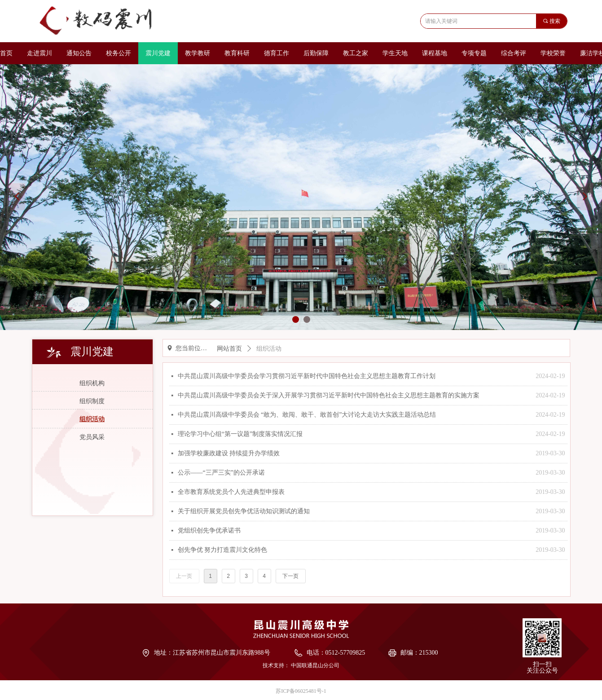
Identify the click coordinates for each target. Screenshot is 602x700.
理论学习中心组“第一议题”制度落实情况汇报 (240, 434)
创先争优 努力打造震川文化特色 (223, 550)
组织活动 (269, 349)
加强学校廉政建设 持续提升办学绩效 (229, 453)
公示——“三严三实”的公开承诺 (221, 473)
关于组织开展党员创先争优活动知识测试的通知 (244, 511)
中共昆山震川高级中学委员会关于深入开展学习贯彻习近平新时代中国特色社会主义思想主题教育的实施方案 (329, 395)
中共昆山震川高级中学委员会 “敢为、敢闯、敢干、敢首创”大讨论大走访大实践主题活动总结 (307, 415)
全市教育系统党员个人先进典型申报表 (231, 492)
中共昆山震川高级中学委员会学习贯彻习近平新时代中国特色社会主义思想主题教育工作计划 (307, 376)
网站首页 (229, 349)
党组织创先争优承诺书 (209, 531)
